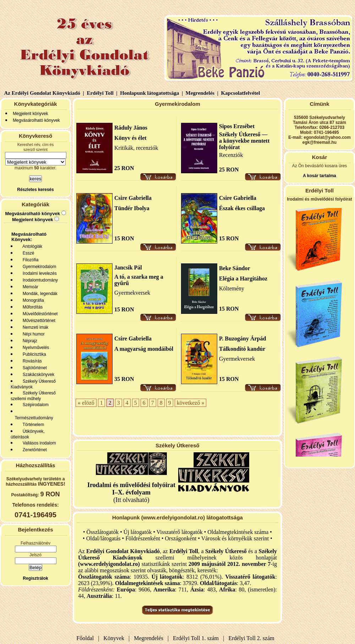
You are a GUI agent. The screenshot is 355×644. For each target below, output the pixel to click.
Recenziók (231, 155)
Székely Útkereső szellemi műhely (33, 396)
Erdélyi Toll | (102, 93)
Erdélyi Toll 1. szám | (197, 638)
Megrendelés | (201, 93)
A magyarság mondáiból (144, 349)
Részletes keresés (35, 190)
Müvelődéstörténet (39, 314)
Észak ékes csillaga (242, 208)
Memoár (29, 287)
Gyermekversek (132, 293)
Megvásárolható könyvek (36, 120)
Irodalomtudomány (39, 280)
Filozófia (29, 260)
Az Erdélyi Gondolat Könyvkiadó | (44, 93)
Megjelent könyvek (30, 114)
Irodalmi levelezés (39, 273)
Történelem (32, 425)
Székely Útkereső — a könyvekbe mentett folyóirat (244, 141)
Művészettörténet (38, 321)
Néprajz (29, 341)
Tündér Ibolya (132, 208)
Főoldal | (88, 638)
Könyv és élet (130, 138)
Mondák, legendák (39, 294)
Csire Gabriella (133, 198)
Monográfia (32, 300)
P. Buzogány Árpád (242, 339)
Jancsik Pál (128, 268)
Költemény (232, 288)
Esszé (27, 253)
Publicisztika (33, 354)
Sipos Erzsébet (237, 126)
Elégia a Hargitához (243, 279)
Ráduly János (131, 128)
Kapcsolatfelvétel (241, 93)
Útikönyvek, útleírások (28, 434)
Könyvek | (115, 638)
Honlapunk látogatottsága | (151, 93)
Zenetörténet (34, 450)
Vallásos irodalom (38, 443)
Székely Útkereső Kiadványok (33, 384)
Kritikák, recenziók (136, 148)
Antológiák (31, 246)
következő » (191, 403)
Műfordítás (31, 307)
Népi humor (32, 334)
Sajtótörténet (34, 368)
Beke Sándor (235, 268)
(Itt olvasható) (131, 492)
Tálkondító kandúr (242, 349)
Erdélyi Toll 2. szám (252, 638)
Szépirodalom (34, 405)
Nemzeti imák (34, 327)
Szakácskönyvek (37, 375)
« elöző (86, 403)
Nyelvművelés (35, 348)
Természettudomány (33, 418)
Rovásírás (31, 361)
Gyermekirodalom (38, 267)
